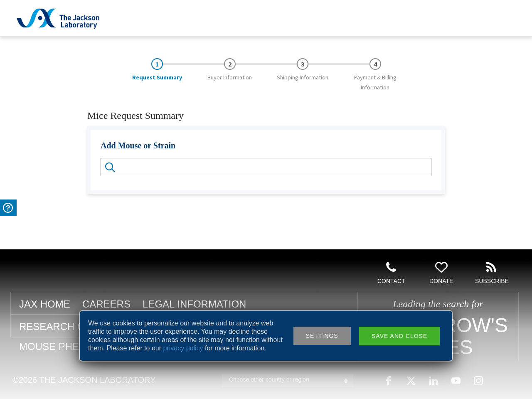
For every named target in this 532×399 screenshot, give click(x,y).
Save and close (399, 336)
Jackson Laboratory (58, 18)
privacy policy (183, 348)
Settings (322, 336)
